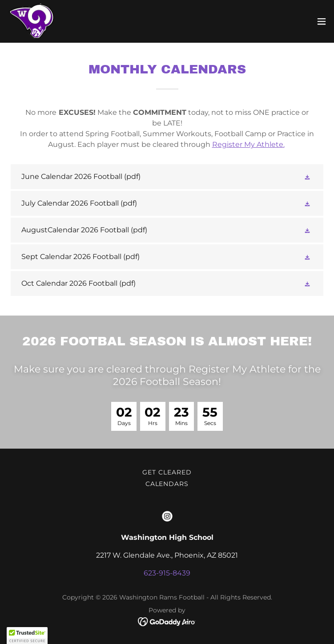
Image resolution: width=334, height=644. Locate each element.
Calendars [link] (167, 484)
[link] (31, 21)
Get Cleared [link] (167, 472)
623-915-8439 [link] (167, 573)
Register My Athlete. (248, 144)
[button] (322, 21)
